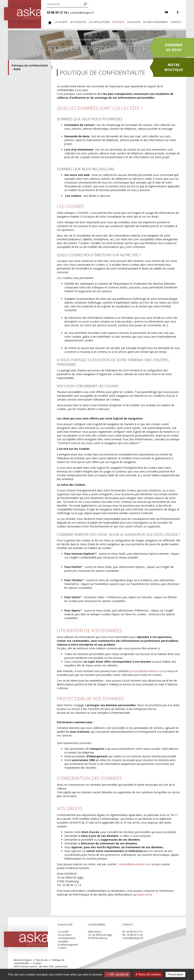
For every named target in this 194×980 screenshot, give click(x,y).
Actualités (134, 22)
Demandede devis (174, 47)
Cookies (37, 963)
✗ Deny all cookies (148, 974)
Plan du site (42, 960)
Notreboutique (174, 67)
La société (61, 22)
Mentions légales (80, 39)
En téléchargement (156, 22)
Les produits (78, 22)
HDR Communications (41, 968)
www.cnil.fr (144, 894)
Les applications (99, 22)
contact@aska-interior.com (147, 671)
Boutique (119, 22)
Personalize (175, 974)
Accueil (62, 39)
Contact (176, 22)
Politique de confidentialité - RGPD (30, 67)
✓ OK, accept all (117, 974)
